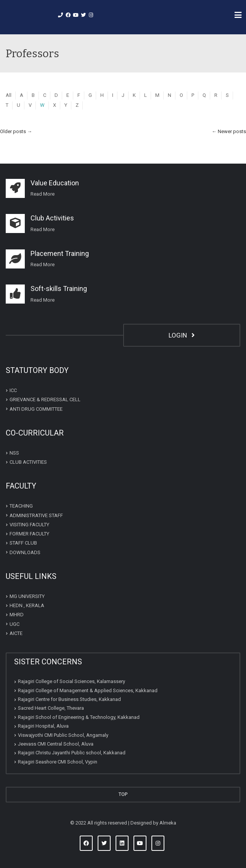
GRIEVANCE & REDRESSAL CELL (45, 399)
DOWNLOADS (25, 552)
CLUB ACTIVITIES (28, 462)
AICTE (16, 633)
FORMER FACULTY (29, 534)
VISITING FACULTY (29, 525)
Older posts (16, 131)
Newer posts (229, 131)
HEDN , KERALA (27, 605)
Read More (43, 229)
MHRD (17, 615)
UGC (14, 624)
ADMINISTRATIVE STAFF (36, 515)
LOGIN (182, 335)
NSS (14, 453)
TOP (123, 794)
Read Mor (41, 194)
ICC (13, 390)
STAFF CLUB (23, 543)
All (9, 95)
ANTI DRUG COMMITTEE (36, 409)
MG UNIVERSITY (27, 596)
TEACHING (21, 506)
